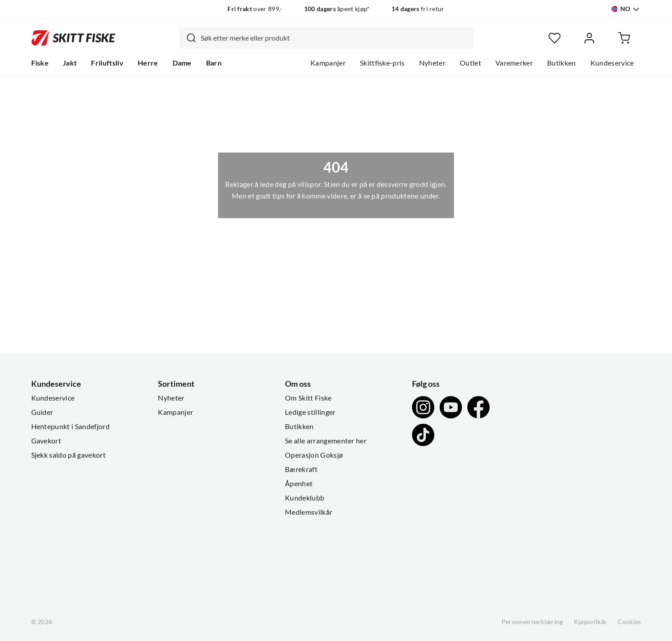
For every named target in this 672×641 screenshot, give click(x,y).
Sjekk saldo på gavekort (68, 455)
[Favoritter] (555, 38)
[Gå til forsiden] (73, 38)
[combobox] (326, 38)
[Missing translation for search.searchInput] (188, 38)
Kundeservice (612, 63)
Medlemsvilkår (309, 512)
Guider (42, 412)
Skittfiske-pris (382, 63)
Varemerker (514, 63)
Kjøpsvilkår (591, 622)
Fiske (40, 63)
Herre (148, 63)
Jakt (70, 63)
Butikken (562, 63)
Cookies (629, 622)
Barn (214, 63)
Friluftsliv (107, 63)
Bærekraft (301, 469)
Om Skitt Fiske (308, 398)
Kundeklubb (305, 498)
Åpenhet (299, 484)
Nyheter (432, 63)
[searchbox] (335, 38)
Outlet (470, 63)
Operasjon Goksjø (314, 455)
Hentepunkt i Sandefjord (70, 426)
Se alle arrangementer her (326, 441)
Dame (182, 63)
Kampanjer (328, 63)
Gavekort (46, 441)
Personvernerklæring (532, 622)
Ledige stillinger (310, 412)
